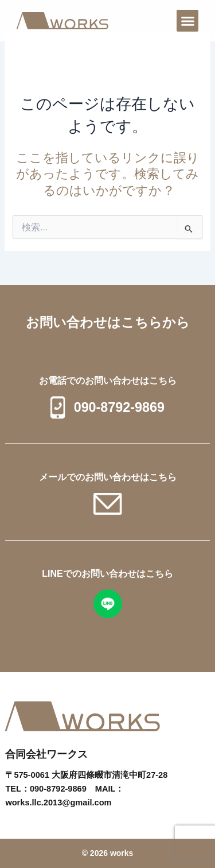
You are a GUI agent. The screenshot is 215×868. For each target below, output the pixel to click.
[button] (187, 21)
